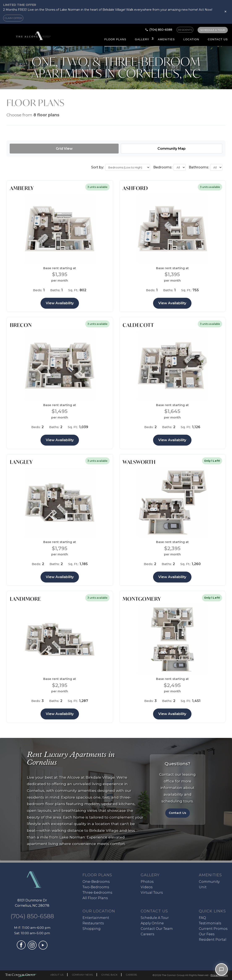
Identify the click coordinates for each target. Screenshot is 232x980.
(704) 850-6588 (161, 30)
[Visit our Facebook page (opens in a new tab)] (21, 948)
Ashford (135, 188)
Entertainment (96, 918)
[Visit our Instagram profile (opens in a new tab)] (32, 948)
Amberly (22, 188)
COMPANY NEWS (83, 975)
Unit (203, 887)
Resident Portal (213, 940)
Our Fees (207, 934)
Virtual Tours (152, 893)
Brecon (21, 325)
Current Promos (213, 929)
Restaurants (93, 923)
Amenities (166, 39)
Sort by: (98, 167)
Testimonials (210, 923)
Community (209, 882)
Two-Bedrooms (96, 887)
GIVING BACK (110, 975)
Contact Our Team (157, 929)
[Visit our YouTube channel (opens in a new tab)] (43, 948)
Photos (147, 882)
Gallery (142, 39)
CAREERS (132, 975)
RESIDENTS (185, 30)
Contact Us (218, 39)
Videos (147, 887)
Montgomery (142, 599)
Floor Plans (115, 39)
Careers (147, 934)
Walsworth (139, 462)
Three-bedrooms (97, 893)
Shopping (92, 929)
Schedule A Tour (155, 918)
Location (191, 39)
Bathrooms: (199, 167)
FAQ (202, 918)
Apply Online (152, 923)
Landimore (26, 599)
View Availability (60, 303)
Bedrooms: (163, 167)
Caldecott (138, 325)
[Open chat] (222, 970)
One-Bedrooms (96, 882)
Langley (21, 462)
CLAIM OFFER (13, 18)
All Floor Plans (95, 898)
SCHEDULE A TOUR (213, 30)
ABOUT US (57, 975)
